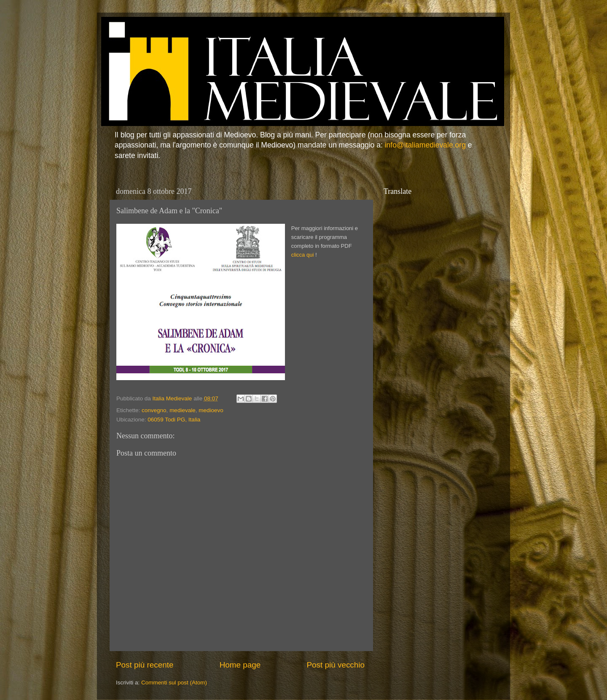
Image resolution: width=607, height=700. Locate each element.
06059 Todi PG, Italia (174, 420)
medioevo (211, 410)
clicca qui (302, 255)
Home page (240, 665)
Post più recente (145, 665)
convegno (154, 410)
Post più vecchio (336, 665)
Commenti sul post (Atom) (174, 683)
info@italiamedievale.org (425, 145)
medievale (183, 410)
